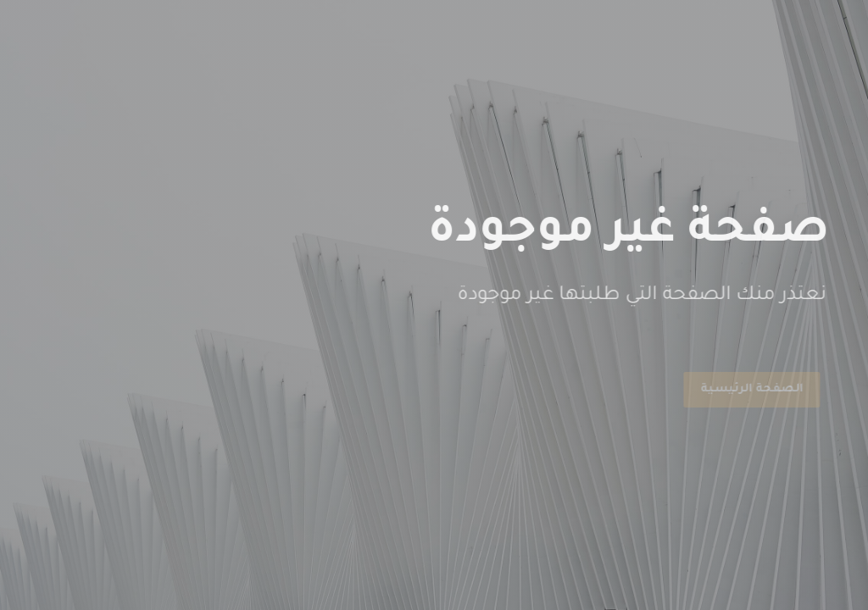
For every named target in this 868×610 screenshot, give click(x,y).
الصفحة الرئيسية (749, 389)
